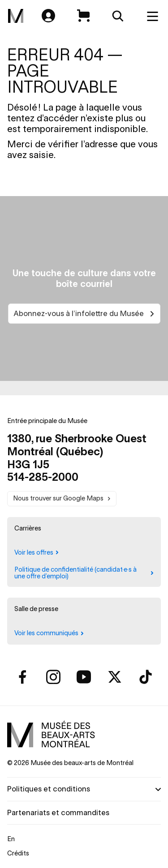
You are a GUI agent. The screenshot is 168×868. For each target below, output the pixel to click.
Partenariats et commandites (58, 812)
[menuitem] (16, 16)
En (11, 839)
